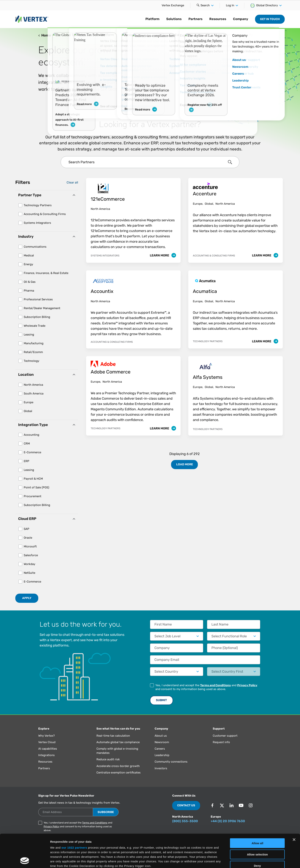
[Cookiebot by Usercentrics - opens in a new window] (25, 861)
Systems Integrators (37, 223)
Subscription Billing (37, 317)
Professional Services (38, 299)
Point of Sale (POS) (36, 487)
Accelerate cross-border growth (118, 766)
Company (241, 19)
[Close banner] (294, 809)
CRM (27, 444)
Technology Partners (38, 205)
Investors (161, 768)
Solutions (174, 19)
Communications (35, 247)
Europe (29, 402)
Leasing (29, 335)
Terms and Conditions (215, 685)
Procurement (33, 496)
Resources (218, 19)
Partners (195, 19)
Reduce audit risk (108, 759)
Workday (29, 564)
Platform (152, 19)
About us (161, 736)
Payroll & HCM (33, 479)
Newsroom (162, 742)
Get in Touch (270, 19)
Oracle (28, 538)
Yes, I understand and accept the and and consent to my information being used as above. (206, 687)
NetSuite (29, 573)
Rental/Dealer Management (42, 308)
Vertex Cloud (47, 742)
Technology (31, 361)
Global (28, 411)
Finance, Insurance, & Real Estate (46, 273)
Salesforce (31, 555)
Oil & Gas (30, 282)
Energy (28, 264)
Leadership (162, 755)
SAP (26, 529)
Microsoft (30, 546)
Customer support (225, 736)
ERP (26, 461)
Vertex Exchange (173, 5)
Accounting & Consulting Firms (45, 214)
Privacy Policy (247, 685)
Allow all (257, 812)
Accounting (31, 435)
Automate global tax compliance (118, 742)
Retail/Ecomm (33, 352)
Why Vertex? (46, 736)
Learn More (163, 255)
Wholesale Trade (35, 326)
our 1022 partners (74, 817)
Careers (160, 749)
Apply (27, 598)
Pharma (29, 291)
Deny (257, 834)
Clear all (72, 182)
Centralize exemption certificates (119, 773)
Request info (221, 742)
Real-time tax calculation (113, 736)
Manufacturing (34, 343)
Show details (201, 860)
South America (34, 394)
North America (33, 385)
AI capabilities (48, 749)
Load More (185, 464)
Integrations (46, 755)
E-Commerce (32, 452)
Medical (29, 255)
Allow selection (257, 823)
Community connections (171, 762)
